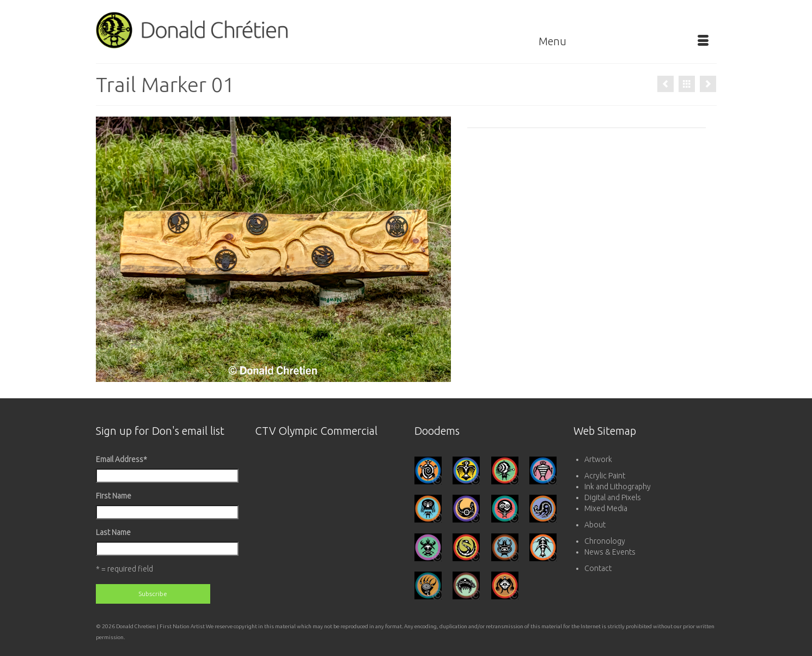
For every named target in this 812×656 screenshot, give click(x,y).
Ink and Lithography (618, 487)
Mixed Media (606, 508)
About (595, 525)
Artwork (598, 459)
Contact (598, 568)
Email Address (121, 459)
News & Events (610, 552)
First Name (114, 496)
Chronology (605, 541)
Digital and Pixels (613, 497)
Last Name (113, 532)
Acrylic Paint (605, 476)
